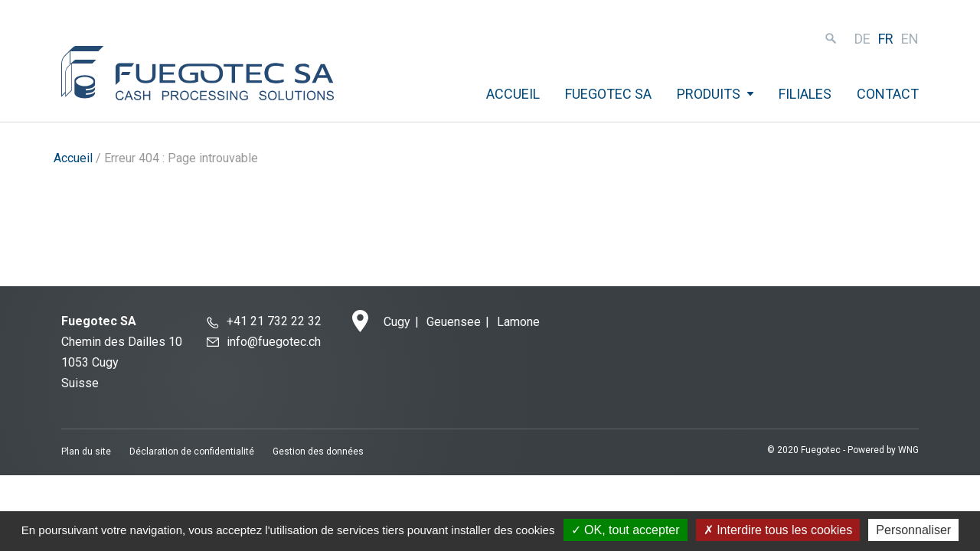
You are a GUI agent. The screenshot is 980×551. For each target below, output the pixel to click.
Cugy (397, 322)
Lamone (518, 322)
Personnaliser (913, 530)
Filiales (805, 94)
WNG (908, 450)
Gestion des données (318, 452)
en (910, 39)
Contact (888, 94)
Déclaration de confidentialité (192, 452)
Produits (709, 94)
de (862, 39)
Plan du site (86, 452)
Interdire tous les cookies (778, 530)
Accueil (513, 94)
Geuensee (454, 322)
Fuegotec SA (608, 94)
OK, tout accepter (626, 530)
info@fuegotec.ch (274, 342)
